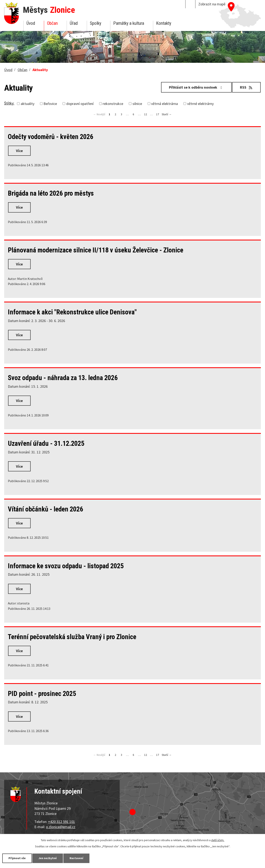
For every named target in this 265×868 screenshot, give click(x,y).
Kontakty (164, 23)
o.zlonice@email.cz (61, 827)
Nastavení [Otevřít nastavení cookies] (76, 858)
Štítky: (9, 103)
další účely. (218, 840)
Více (19, 151)
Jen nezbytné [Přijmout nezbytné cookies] (48, 858)
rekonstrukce (113, 104)
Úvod (31, 23)
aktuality (28, 104)
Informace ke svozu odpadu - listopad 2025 (66, 566)
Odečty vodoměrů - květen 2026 (51, 137)
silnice (137, 104)
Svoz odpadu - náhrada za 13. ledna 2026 (63, 378)
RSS (246, 87)
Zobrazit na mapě (212, 4)
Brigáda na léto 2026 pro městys (51, 193)
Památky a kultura (129, 23)
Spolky (96, 23)
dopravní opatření (80, 104)
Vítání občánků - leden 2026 (45, 509)
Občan (52, 23)
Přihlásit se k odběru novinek (196, 87)
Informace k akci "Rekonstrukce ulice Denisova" (72, 312)
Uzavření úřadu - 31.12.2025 (46, 444)
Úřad (74, 23)
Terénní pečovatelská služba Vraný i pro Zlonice (72, 637)
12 (146, 114)
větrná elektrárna (164, 104)
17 (158, 114)
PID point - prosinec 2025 (42, 694)
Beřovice (50, 104)
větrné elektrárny (200, 104)
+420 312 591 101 (61, 822)
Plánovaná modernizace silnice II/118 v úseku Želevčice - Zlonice (96, 250)
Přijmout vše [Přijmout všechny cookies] (17, 858)
